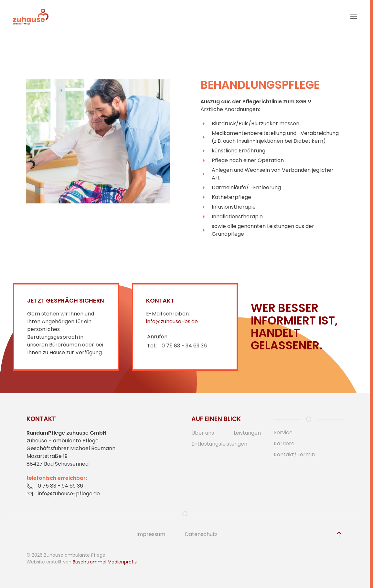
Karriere (284, 444)
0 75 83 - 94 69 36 (184, 346)
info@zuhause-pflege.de (69, 494)
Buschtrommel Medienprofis (105, 562)
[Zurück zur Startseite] (31, 17)
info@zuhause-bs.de (172, 321)
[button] (354, 17)
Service (283, 433)
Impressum (151, 534)
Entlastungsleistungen (219, 444)
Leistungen (247, 433)
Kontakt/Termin (294, 454)
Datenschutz (201, 534)
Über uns (203, 433)
